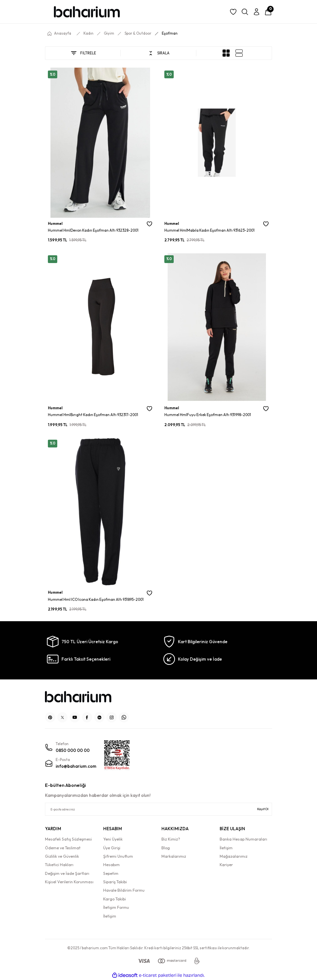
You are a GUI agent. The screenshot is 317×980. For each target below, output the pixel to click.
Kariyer (226, 865)
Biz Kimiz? (171, 839)
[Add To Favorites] (149, 224)
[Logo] (87, 12)
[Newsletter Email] (158, 809)
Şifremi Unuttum (118, 856)
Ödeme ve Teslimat (63, 848)
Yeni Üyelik (113, 839)
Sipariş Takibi (115, 882)
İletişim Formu (116, 907)
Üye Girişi (112, 848)
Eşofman (170, 33)
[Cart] (268, 12)
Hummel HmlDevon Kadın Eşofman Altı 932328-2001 (93, 230)
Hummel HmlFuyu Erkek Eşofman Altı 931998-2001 (208, 415)
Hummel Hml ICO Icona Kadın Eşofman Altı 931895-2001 (96, 600)
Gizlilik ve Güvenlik (62, 856)
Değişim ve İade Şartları (67, 873)
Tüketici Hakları (59, 865)
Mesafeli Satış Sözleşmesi (68, 839)
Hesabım (111, 865)
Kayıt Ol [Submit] (263, 809)
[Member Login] (257, 12)
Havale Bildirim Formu (124, 890)
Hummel (55, 224)
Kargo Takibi (115, 899)
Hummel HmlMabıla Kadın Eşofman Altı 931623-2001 (209, 230)
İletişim (110, 916)
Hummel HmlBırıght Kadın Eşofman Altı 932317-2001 (93, 415)
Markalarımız (174, 856)
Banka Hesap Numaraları (243, 839)
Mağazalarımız (234, 856)
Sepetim (111, 873)
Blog (166, 848)
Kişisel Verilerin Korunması (69, 882)
